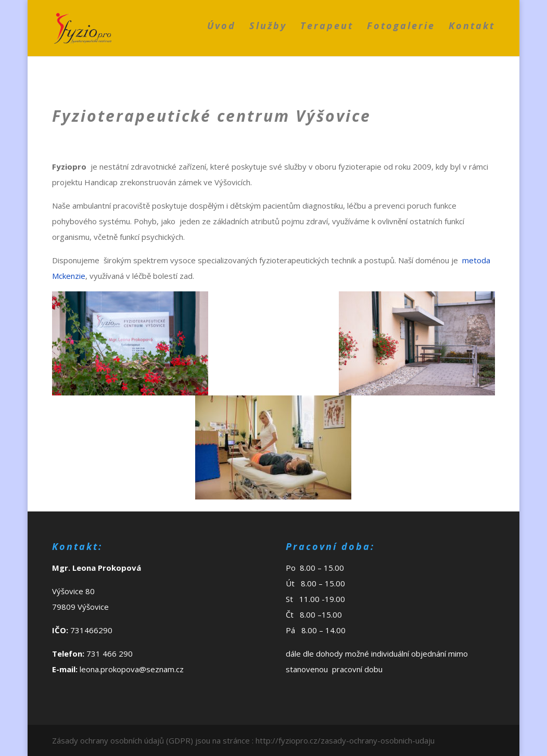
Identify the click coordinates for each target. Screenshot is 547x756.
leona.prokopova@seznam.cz (132, 669)
